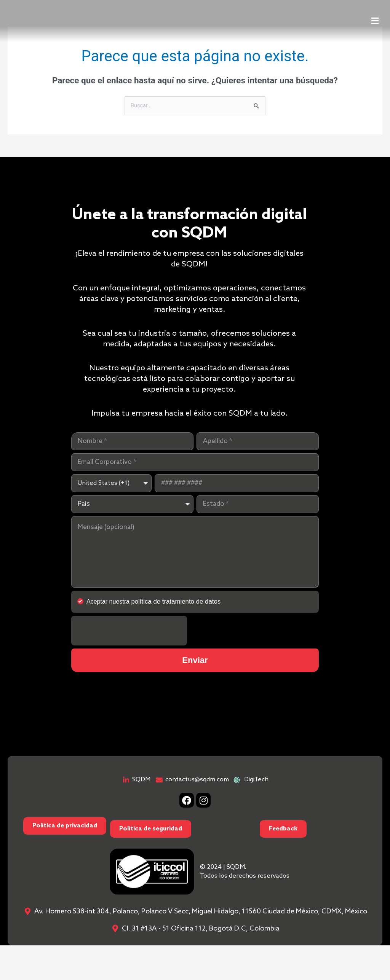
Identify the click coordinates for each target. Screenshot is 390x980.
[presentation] (129, 628)
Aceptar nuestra (151, 599)
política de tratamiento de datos (173, 599)
